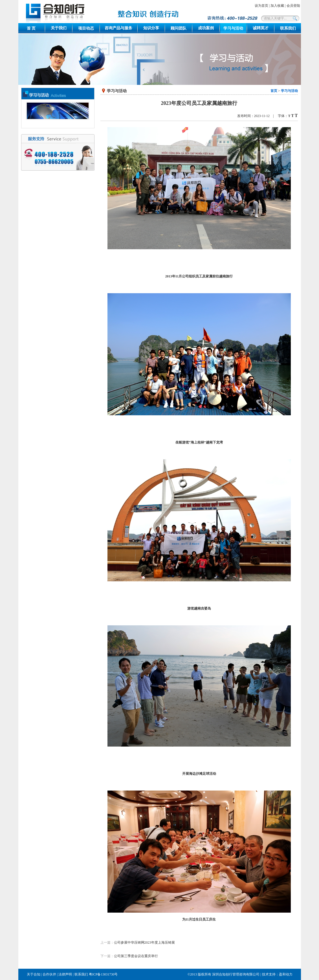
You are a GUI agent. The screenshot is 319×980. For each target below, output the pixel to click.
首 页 (31, 28)
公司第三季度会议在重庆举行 (136, 956)
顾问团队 (179, 28)
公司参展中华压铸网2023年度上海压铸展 (144, 943)
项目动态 (86, 28)
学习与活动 (233, 28)
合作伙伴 (49, 974)
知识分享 (151, 28)
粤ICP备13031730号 (103, 974)
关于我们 (59, 28)
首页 (274, 91)
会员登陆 (293, 6)
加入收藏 (277, 6)
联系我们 (288, 28)
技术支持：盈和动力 (277, 974)
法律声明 (65, 974)
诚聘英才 (261, 28)
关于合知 (34, 974)
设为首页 (261, 6)
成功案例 (206, 28)
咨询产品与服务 (118, 28)
